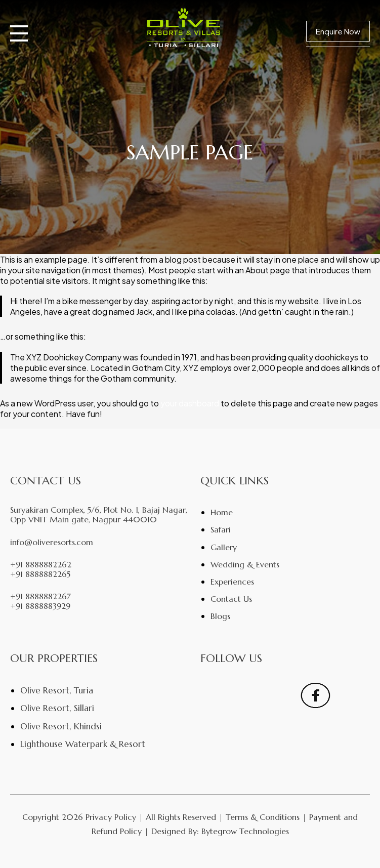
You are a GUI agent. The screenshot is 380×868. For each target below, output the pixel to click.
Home (222, 512)
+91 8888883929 (40, 606)
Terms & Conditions (263, 817)
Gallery (224, 547)
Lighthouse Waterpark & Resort (83, 744)
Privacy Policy (111, 817)
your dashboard (190, 403)
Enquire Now (338, 31)
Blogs (220, 616)
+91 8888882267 (40, 596)
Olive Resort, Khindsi (61, 726)
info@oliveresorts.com (52, 542)
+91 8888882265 (40, 574)
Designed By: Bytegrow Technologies (220, 831)
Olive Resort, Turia (57, 690)
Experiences (232, 582)
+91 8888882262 (41, 565)
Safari (221, 529)
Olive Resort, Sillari (57, 708)
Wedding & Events (245, 564)
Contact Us (231, 599)
